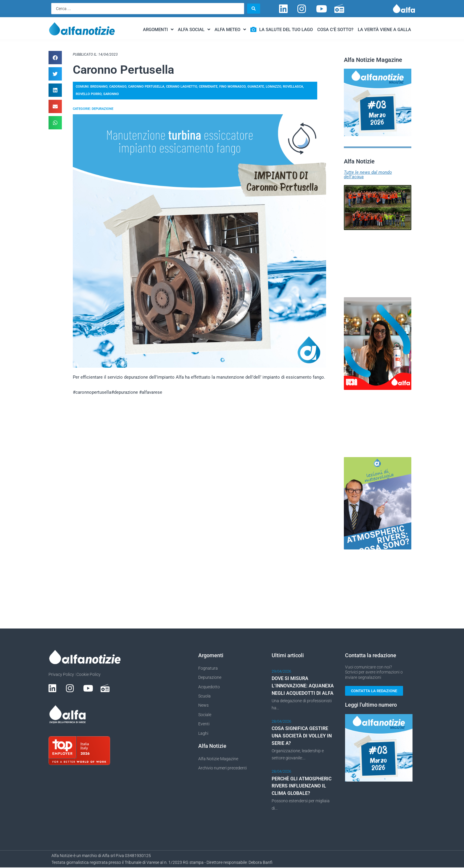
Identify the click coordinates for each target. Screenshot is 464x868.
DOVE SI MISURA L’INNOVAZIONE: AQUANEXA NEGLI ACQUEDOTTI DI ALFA (303, 686)
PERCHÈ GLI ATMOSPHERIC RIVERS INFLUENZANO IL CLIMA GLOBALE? (302, 786)
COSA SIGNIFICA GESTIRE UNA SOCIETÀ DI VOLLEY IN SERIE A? (302, 736)
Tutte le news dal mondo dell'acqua (368, 175)
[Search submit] (254, 9)
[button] (55, 58)
